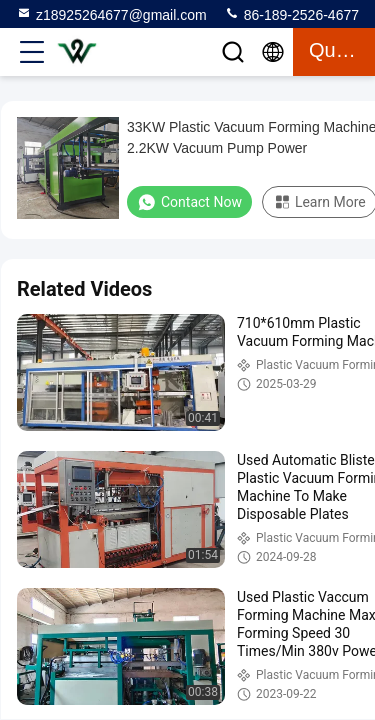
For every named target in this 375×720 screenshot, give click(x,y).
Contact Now (189, 202)
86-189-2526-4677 (291, 14)
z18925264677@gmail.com (111, 14)
